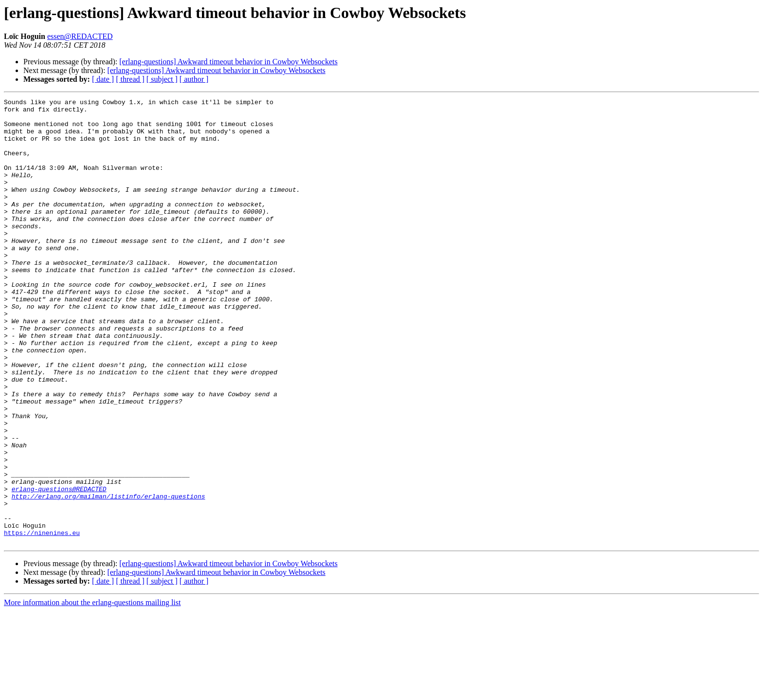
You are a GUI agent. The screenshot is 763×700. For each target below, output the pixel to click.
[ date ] (103, 79)
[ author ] (194, 79)
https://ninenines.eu (42, 620)
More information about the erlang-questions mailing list (92, 691)
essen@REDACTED (80, 36)
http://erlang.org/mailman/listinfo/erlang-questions (109, 576)
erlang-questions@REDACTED (59, 568)
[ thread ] (130, 79)
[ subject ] (162, 79)
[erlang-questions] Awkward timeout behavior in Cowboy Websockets (228, 62)
